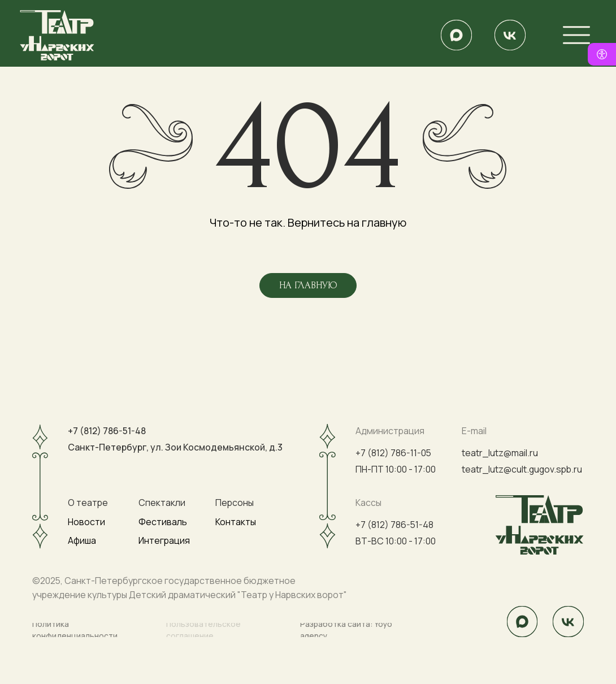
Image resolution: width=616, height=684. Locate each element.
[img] (456, 35)
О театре (88, 503)
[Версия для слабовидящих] (602, 54)
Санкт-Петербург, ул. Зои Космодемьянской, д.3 (175, 447)
